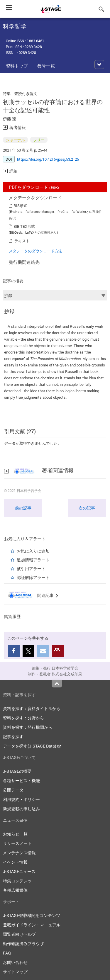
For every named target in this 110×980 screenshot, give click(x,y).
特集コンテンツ (17, 881)
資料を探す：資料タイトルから (32, 708)
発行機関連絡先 (24, 262)
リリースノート (17, 843)
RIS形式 (20, 205)
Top (57, 684)
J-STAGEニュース (19, 871)
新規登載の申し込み (21, 809)
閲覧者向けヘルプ (19, 934)
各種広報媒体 (15, 890)
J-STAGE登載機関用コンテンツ (32, 915)
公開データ (13, 790)
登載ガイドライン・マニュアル (32, 925)
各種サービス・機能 (21, 781)
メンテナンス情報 (19, 853)
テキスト (22, 241)
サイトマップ (15, 972)
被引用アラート (31, 569)
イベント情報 (15, 862)
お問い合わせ (15, 962)
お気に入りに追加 (33, 551)
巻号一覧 (46, 66)
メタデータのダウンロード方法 (35, 251)
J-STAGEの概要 (17, 771)
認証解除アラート (33, 577)
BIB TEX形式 (24, 226)
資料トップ (17, 66)
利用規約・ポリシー (21, 799)
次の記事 (87, 508)
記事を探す (13, 737)
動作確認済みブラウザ (23, 944)
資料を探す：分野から (23, 718)
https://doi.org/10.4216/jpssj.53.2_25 (48, 159)
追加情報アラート (33, 560)
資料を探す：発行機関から (28, 727)
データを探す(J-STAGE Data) (32, 746)
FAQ (7, 953)
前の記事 (23, 508)
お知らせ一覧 (15, 834)
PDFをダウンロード (34, 187)
